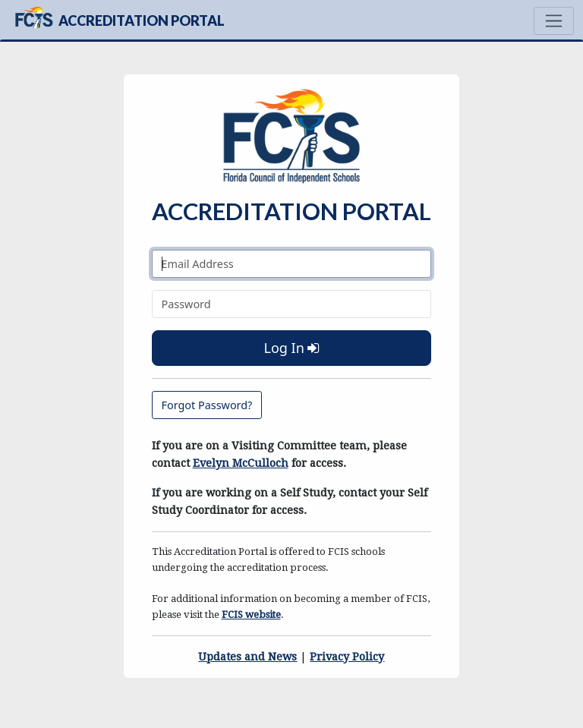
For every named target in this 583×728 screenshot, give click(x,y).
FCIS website (251, 615)
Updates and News (247, 657)
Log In (291, 348)
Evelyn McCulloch (241, 463)
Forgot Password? (207, 405)
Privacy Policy (347, 657)
